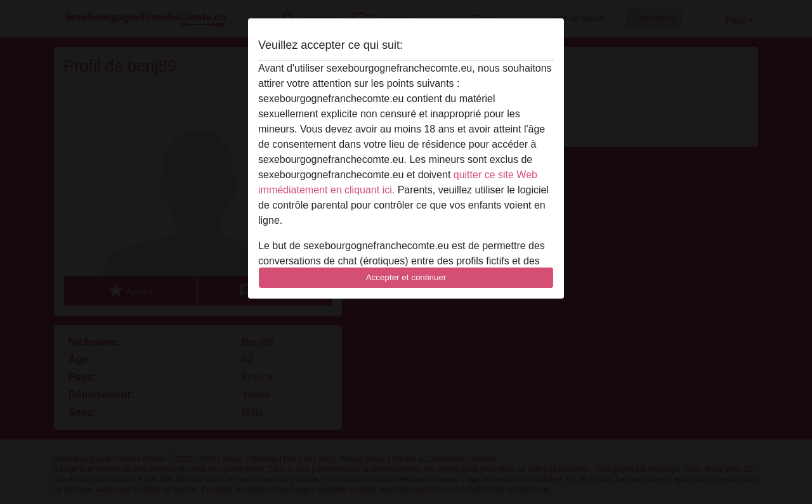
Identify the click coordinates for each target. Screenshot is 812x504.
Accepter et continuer (406, 277)
